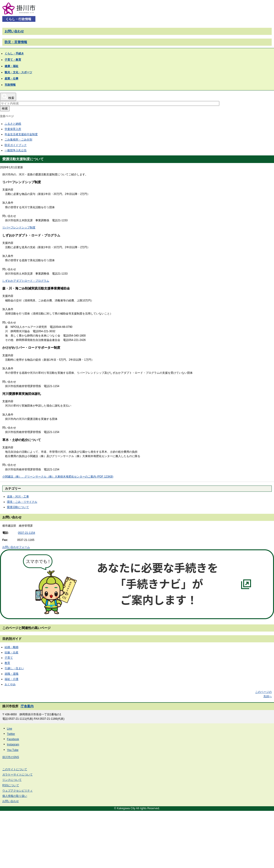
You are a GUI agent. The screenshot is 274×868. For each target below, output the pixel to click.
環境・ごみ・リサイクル (22, 502)
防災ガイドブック (16, 145)
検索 (5, 108)
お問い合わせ (14, 31)
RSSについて (11, 785)
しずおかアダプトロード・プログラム (26, 281)
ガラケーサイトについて (17, 775)
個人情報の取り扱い (15, 796)
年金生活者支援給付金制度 (21, 134)
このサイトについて (15, 769)
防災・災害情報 (16, 42)
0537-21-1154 (27, 533)
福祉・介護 (11, 679)
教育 (7, 663)
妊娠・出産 (11, 652)
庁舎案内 (27, 706)
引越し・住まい (14, 668)
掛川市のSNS (11, 757)
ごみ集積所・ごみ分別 (18, 140)
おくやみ (10, 684)
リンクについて (12, 780)
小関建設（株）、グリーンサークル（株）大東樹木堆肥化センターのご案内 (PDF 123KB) (58, 477)
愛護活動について (18, 507)
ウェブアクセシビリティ (17, 791)
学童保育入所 (13, 129)
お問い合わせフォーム (16, 547)
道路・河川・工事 (18, 497)
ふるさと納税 (13, 124)
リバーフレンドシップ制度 (19, 228)
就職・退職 (11, 674)
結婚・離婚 (11, 647)
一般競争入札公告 (16, 150)
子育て (9, 658)
